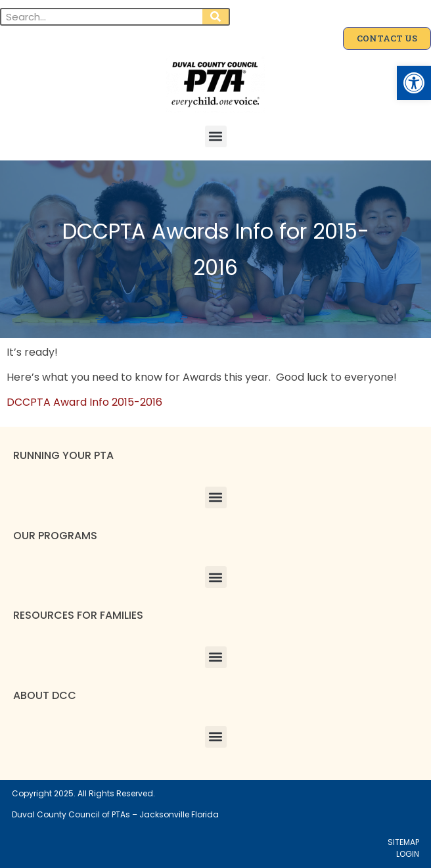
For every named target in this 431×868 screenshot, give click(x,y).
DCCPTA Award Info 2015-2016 (84, 402)
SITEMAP (403, 842)
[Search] (215, 17)
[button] (414, 83)
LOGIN (408, 854)
